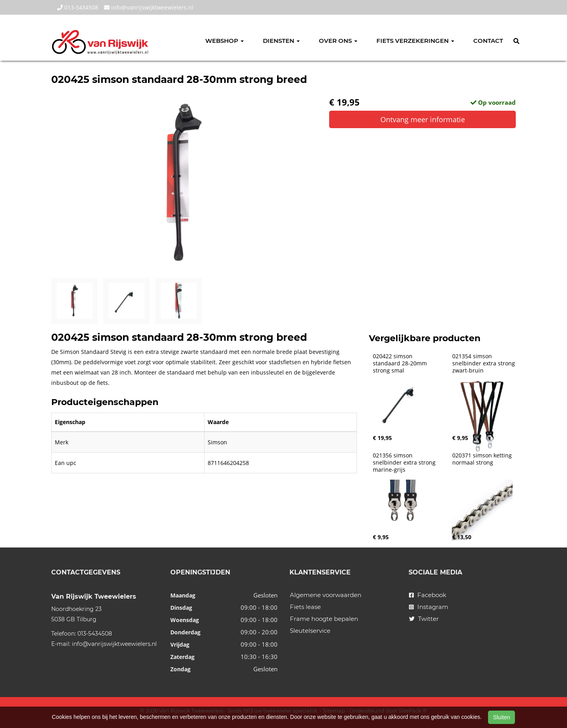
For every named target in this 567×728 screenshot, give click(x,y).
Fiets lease (305, 607)
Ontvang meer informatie (423, 119)
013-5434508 (78, 7)
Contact (488, 41)
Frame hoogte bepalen (324, 619)
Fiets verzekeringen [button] (415, 41)
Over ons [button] (338, 41)
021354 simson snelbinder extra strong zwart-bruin (484, 363)
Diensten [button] (281, 41)
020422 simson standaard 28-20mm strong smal (401, 363)
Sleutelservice (310, 631)
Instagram (429, 607)
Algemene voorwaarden (326, 595)
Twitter (424, 619)
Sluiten (502, 717)
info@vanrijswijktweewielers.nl (149, 7)
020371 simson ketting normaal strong (483, 459)
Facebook (428, 595)
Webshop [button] (225, 41)
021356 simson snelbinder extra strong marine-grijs (405, 463)
